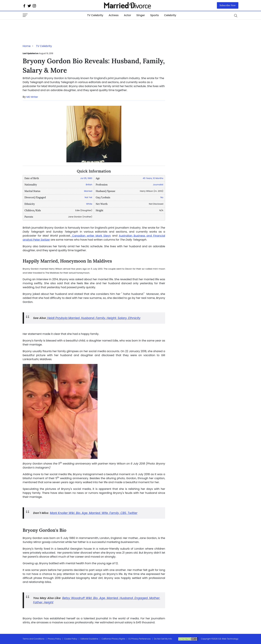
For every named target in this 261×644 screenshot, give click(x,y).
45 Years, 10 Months (153, 178)
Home (27, 46)
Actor (127, 15)
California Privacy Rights (113, 639)
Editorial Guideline (89, 639)
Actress (114, 15)
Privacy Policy (54, 639)
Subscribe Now (228, 5)
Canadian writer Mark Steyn (91, 236)
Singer (141, 15)
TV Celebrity (95, 15)
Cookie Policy (71, 639)
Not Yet (88, 197)
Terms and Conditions (34, 639)
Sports (154, 15)
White (89, 204)
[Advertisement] (49, 26)
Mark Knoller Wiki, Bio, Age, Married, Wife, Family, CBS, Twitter (94, 513)
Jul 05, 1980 (86, 178)
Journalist (158, 185)
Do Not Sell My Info (163, 639)
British (89, 185)
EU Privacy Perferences (140, 639)
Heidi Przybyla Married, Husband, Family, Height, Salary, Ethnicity (93, 318)
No (162, 197)
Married (88, 191)
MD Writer (32, 97)
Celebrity (170, 15)
